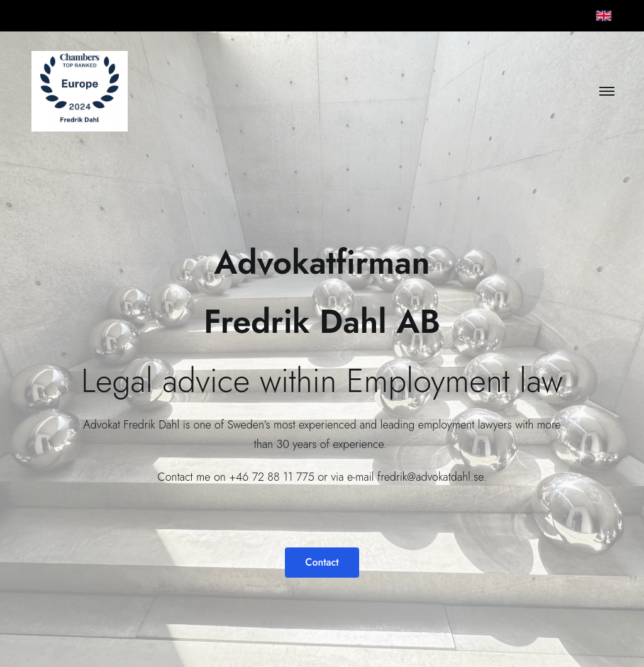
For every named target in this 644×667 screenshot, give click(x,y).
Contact (322, 562)
